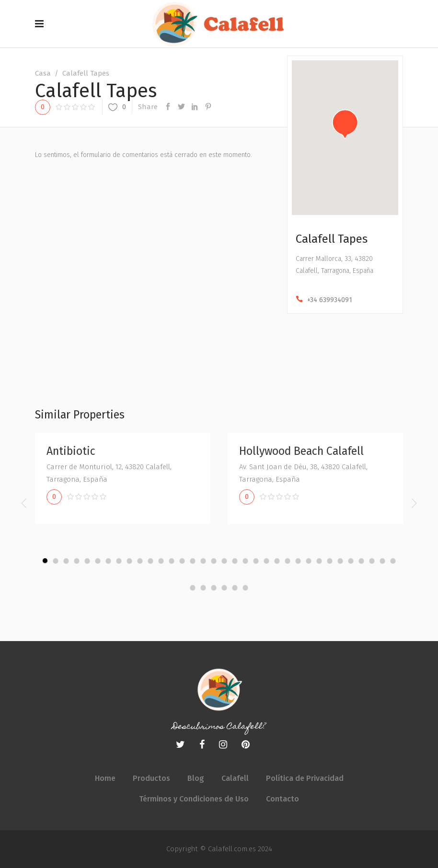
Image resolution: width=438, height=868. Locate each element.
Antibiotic (71, 451)
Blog (196, 778)
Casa (43, 73)
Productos (151, 778)
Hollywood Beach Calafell (301, 451)
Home (105, 778)
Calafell (235, 778)
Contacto (282, 799)
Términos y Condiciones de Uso (194, 799)
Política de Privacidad (305, 778)
